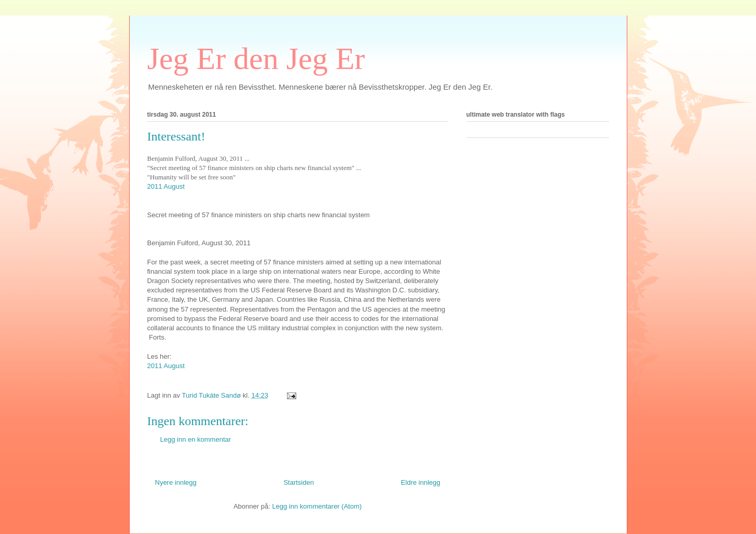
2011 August (166, 186)
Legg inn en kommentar (196, 439)
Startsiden (299, 482)
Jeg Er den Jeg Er (256, 59)
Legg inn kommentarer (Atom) (317, 506)
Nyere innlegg (176, 482)
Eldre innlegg (421, 482)
